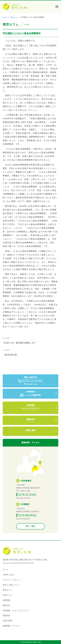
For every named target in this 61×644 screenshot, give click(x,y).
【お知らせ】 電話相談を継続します (19, 343)
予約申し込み (8, 575)
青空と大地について (11, 585)
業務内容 (6, 616)
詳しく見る (31, 526)
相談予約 (6, 605)
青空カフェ (7, 590)
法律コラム (7, 595)
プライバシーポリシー (12, 580)
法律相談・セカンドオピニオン (16, 611)
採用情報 (6, 600)
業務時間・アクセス (11, 626)
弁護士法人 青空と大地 (33, 642)
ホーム (6, 570)
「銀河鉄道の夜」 (11, 355)
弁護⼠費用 (7, 621)
